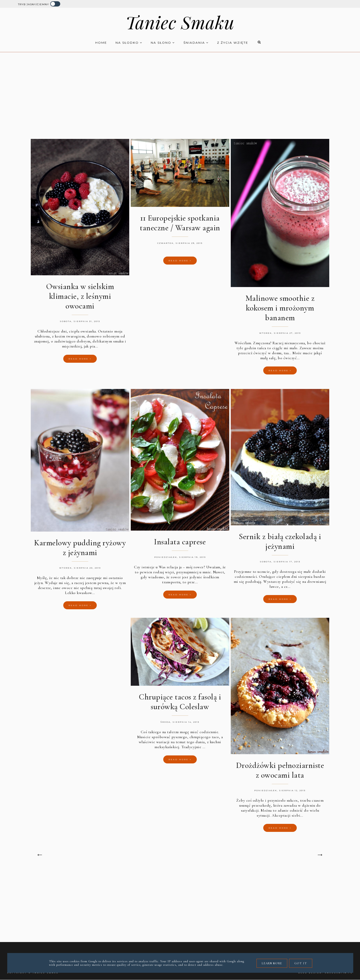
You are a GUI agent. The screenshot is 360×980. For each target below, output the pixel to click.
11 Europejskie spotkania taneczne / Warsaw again (180, 223)
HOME (101, 43)
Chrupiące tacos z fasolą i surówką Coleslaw (180, 702)
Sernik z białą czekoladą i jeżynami (280, 541)
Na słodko (129, 43)
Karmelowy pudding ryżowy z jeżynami (80, 548)
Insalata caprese (180, 542)
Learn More (272, 963)
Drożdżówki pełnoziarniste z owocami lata (280, 770)
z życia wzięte (233, 43)
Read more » (80, 359)
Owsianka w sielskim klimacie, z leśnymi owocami (80, 296)
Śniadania (196, 43)
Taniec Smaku (180, 22)
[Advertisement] (180, 92)
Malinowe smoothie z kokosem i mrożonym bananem (280, 308)
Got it (301, 963)
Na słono (163, 43)
